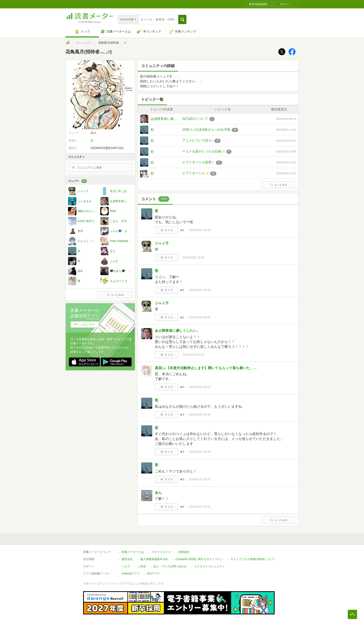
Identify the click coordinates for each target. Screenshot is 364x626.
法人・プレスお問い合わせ (170, 566)
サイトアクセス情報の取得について (253, 559)
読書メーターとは (133, 552)
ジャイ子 (162, 243)
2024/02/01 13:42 (193, 258)
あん (158, 492)
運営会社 (127, 559)
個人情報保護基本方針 (154, 559)
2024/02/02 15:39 (200, 230)
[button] (182, 19)
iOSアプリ (153, 574)
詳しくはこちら (85, 324)
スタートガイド (161, 552)
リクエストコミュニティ (209, 566)
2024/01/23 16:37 (200, 479)
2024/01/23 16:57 (200, 387)
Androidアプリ (131, 574)
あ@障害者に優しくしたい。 (172, 119)
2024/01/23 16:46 (200, 415)
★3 (182, 415)
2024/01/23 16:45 (200, 452)
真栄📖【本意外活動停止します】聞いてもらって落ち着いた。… (206, 368)
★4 (182, 290)
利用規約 (184, 552)
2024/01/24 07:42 (193, 355)
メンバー (77, 181)
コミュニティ (84, 43)
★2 (182, 230)
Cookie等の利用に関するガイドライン (199, 559)
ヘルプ (126, 566)
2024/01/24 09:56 (200, 317)
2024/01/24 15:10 (200, 290)
